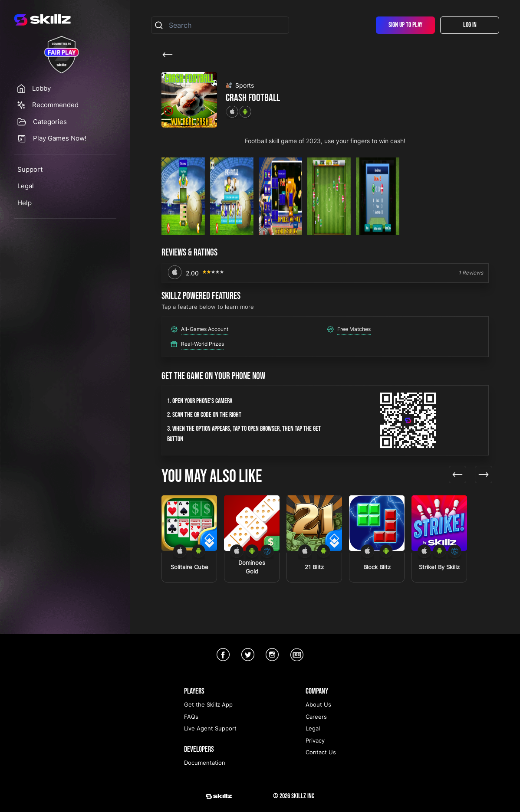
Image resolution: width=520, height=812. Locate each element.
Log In (470, 25)
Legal (26, 186)
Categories (50, 122)
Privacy (315, 740)
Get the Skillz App (208, 704)
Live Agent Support (210, 728)
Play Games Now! (60, 138)
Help (25, 203)
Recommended (55, 105)
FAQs (191, 717)
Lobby (41, 88)
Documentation (205, 763)
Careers (316, 717)
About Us (318, 704)
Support (30, 169)
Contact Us (321, 752)
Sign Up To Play (405, 25)
